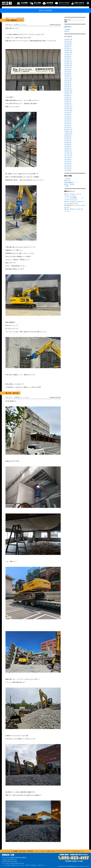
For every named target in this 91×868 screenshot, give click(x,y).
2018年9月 (68, 135)
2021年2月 (68, 86)
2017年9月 (68, 158)
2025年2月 (68, 41)
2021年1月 (68, 88)
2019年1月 (68, 128)
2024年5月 (68, 47)
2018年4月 (68, 144)
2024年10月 (68, 43)
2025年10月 (68, 39)
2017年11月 (68, 154)
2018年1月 (68, 150)
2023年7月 (68, 58)
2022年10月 (68, 66)
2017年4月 (68, 167)
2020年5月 (68, 98)
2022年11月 (68, 64)
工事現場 (17, 397)
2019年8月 (68, 114)
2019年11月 (68, 109)
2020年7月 (68, 94)
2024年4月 (68, 49)
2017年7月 (68, 161)
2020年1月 (68, 105)
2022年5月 (68, 71)
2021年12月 (68, 79)
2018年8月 (68, 137)
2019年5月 (68, 120)
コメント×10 (24, 397)
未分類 (16, 25)
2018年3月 (68, 146)
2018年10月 (68, 133)
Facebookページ (79, 851)
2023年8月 (68, 56)
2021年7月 (68, 81)
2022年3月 (68, 73)
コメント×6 (22, 25)
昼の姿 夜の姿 (12, 393)
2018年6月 (68, 141)
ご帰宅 (66, 186)
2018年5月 (68, 143)
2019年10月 (68, 111)
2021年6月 (68, 83)
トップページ (6, 851)
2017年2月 (68, 171)
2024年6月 (68, 45)
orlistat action (69, 200)
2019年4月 (68, 122)
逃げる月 (67, 181)
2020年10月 (68, 92)
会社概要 (22, 3)
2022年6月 (68, 69)
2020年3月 (68, 101)
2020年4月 (68, 99)
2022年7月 (68, 67)
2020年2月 (68, 103)
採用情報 (48, 3)
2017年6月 (68, 163)
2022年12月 (68, 62)
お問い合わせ (78, 3)
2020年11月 (68, 90)
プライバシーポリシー (64, 851)
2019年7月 (68, 116)
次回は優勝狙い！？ (14, 20)
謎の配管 (69, 205)
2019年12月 (68, 107)
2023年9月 (68, 54)
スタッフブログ (62, 3)
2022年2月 (68, 75)
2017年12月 (68, 152)
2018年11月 (68, 131)
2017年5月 (68, 165)
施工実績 (35, 3)
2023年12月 (68, 51)
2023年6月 (68, 60)
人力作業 (67, 179)
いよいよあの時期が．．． (73, 198)
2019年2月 (68, 126)
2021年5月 (68, 84)
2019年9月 (68, 113)
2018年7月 (68, 139)
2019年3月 (68, 124)
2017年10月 (68, 156)
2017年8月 (68, 160)
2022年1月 (68, 77)
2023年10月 (68, 52)
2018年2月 (68, 148)
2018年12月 (68, 129)
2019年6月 (68, 118)
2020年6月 (68, 96)
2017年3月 (68, 169)
